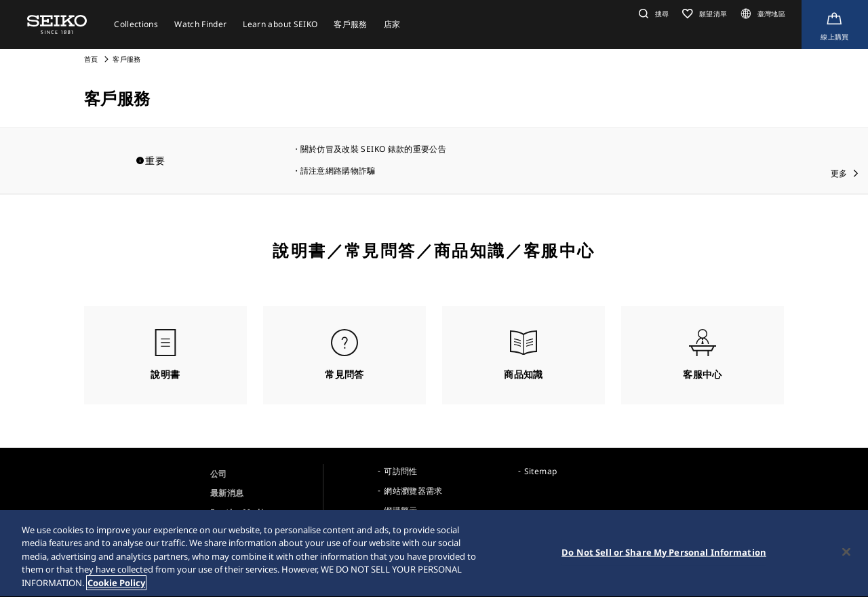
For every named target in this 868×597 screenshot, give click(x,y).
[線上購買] (835, 24)
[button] (652, 14)
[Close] (846, 555)
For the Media (240, 512)
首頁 (91, 59)
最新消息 (227, 493)
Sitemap (540, 471)
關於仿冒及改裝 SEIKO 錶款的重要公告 (373, 149)
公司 (219, 474)
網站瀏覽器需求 (413, 491)
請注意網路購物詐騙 (338, 171)
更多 (839, 173)
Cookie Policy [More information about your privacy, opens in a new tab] (116, 586)
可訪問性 (400, 471)
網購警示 (400, 511)
